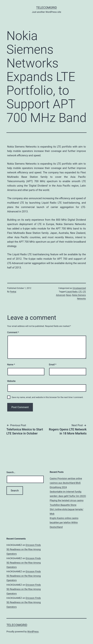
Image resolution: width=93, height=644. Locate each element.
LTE (80, 292)
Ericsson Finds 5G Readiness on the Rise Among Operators (24, 549)
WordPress (33, 632)
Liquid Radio (72, 292)
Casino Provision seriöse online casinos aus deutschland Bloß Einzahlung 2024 (66, 483)
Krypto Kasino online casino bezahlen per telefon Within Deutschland (64, 522)
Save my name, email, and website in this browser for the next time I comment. (48, 397)
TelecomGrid (46, 8)
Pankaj (13, 292)
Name (11, 365)
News (68, 295)
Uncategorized (79, 288)
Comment (13, 332)
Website (11, 381)
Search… (11, 472)
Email (53, 365)
